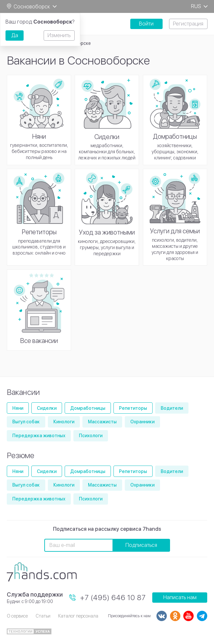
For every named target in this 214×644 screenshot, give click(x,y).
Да (15, 35)
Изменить (59, 35)
